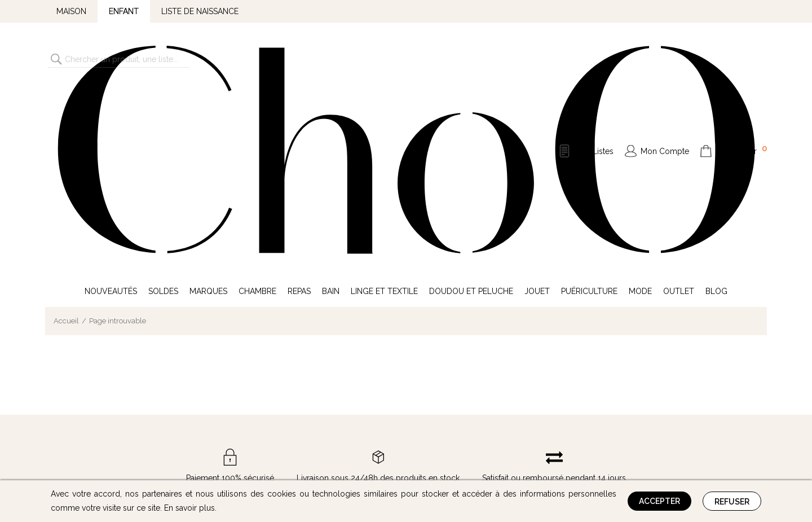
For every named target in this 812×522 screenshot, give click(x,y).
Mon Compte (665, 59)
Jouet (537, 106)
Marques (208, 106)
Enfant (124, 11)
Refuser (732, 502)
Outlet (679, 106)
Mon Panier (742, 58)
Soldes (163, 106)
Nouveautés (111, 106)
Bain (331, 106)
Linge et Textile (384, 106)
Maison (71, 11)
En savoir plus (189, 508)
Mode (640, 106)
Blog (716, 106)
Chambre (257, 106)
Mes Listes (594, 59)
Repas (299, 106)
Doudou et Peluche (471, 106)
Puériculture (589, 106)
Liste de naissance (200, 11)
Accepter (659, 501)
